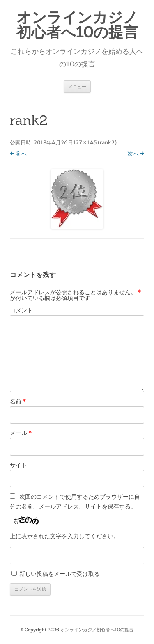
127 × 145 (85, 143)
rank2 (107, 143)
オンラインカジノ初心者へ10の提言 (77, 25)
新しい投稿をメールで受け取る (60, 574)
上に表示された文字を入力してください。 (64, 536)
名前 (18, 401)
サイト (18, 465)
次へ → (136, 154)
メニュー (77, 86)
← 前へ (18, 154)
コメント (21, 310)
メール (21, 433)
